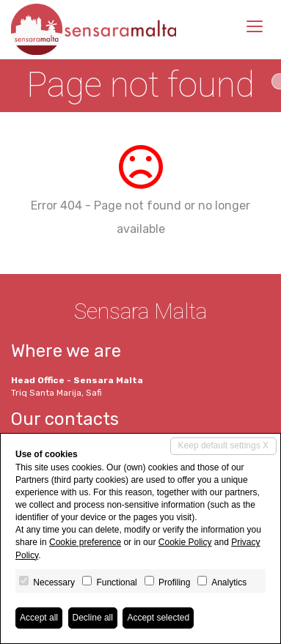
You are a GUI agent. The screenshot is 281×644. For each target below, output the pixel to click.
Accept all (39, 618)
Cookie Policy (185, 542)
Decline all (93, 618)
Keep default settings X (223, 445)
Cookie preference (85, 542)
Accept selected (158, 618)
